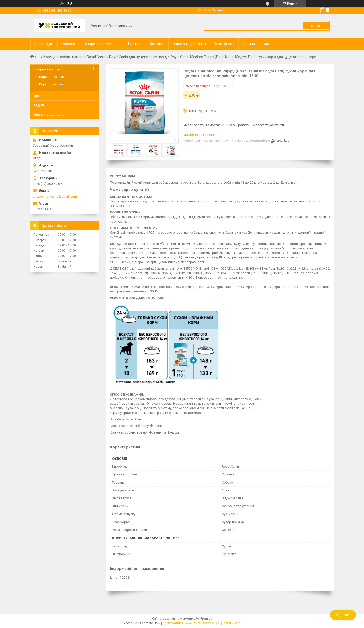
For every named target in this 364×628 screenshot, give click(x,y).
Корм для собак (52, 77)
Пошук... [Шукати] (316, 26)
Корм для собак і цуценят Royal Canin (75, 57)
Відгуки (38, 105)
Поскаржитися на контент (181, 623)
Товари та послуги (98, 44)
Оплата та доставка (189, 44)
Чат (343, 615)
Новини (249, 44)
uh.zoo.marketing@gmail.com (55, 196)
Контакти (157, 44)
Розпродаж (44, 44)
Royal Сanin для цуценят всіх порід (138, 57)
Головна (68, 44)
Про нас (135, 44)
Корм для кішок (52, 84)
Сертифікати (224, 44)
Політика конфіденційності (221, 623)
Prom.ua (206, 619)
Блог (267, 44)
